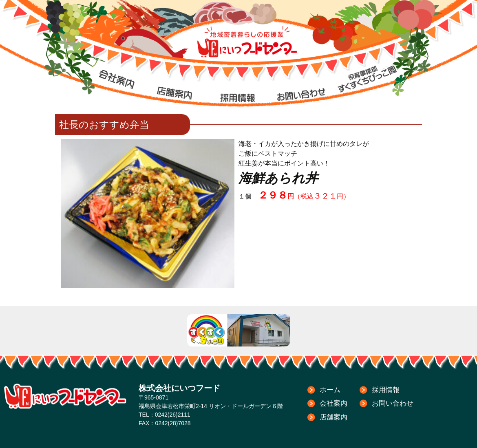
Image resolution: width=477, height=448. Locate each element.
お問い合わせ (393, 403)
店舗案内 (333, 417)
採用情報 (386, 390)
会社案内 (333, 403)
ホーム (330, 390)
